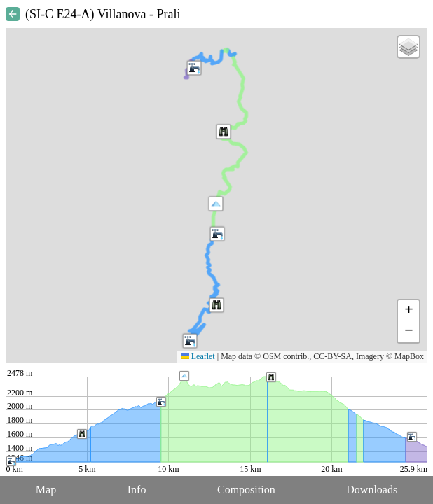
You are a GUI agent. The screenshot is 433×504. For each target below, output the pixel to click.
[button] (216, 204)
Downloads (372, 490)
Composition (246, 490)
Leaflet (198, 356)
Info (137, 490)
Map (46, 490)
